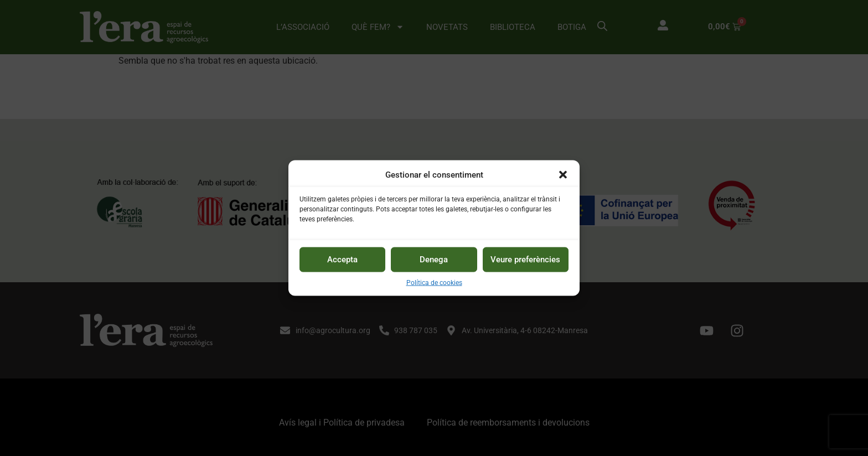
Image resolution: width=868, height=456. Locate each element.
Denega (434, 260)
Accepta (342, 260)
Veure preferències (525, 260)
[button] (563, 175)
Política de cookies (434, 282)
